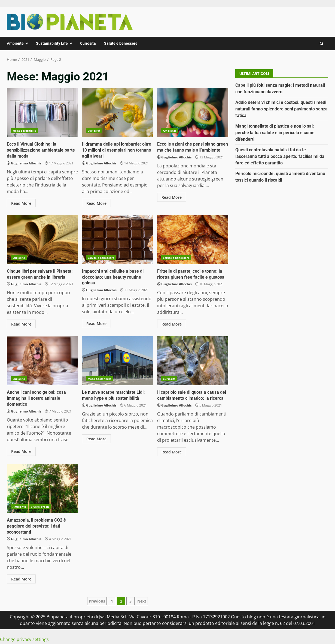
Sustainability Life (52, 43)
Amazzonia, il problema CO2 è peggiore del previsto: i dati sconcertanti (42, 489)
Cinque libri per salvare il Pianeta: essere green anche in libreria (42, 240)
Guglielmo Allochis (26, 162)
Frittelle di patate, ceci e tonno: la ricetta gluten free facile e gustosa (193, 240)
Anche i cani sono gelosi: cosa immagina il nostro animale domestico (42, 361)
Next (142, 600)
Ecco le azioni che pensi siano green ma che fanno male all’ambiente (193, 113)
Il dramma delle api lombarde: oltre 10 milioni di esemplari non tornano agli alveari (118, 113)
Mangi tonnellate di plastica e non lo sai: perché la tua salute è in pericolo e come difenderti (275, 133)
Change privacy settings (24, 639)
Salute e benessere (121, 43)
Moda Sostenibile (24, 131)
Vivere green (40, 507)
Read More (21, 202)
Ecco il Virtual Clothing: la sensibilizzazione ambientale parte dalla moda (42, 113)
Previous (97, 600)
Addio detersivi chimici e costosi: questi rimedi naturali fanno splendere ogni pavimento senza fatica (281, 109)
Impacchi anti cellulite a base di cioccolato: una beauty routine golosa (118, 240)
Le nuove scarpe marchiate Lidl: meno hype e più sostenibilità (118, 361)
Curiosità (88, 43)
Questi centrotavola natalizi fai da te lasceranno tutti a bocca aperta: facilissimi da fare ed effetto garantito (280, 156)
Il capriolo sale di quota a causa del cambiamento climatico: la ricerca (193, 361)
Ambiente (15, 43)
